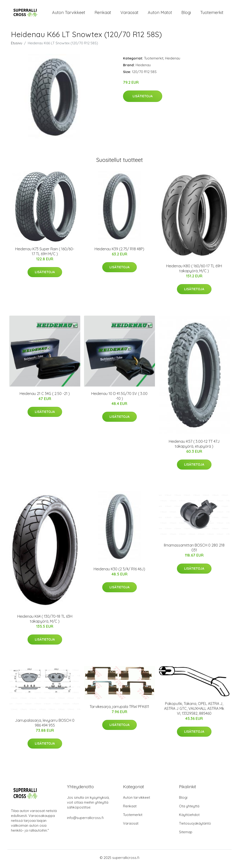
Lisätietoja (143, 98)
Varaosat (129, 14)
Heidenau (173, 61)
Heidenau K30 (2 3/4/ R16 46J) (119, 571)
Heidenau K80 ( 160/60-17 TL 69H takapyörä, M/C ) (194, 271)
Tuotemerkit (212, 14)
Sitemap (186, 834)
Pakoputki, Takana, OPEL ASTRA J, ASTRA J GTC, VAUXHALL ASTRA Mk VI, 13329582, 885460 (194, 711)
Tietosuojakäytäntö (195, 826)
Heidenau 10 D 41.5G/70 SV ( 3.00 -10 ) (119, 398)
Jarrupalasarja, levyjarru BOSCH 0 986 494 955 (45, 725)
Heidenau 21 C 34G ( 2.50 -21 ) (45, 396)
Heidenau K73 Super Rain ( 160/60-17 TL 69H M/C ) (45, 254)
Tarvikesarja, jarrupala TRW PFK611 (119, 709)
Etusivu (17, 45)
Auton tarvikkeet (69, 14)
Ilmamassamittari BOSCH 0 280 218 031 (194, 550)
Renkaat (103, 14)
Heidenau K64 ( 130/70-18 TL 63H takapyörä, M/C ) (45, 621)
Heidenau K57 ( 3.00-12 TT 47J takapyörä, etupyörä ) (194, 446)
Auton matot (160, 14)
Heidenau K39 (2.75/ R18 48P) (119, 251)
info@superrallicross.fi (85, 820)
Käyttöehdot (189, 817)
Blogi (186, 14)
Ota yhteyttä (189, 808)
